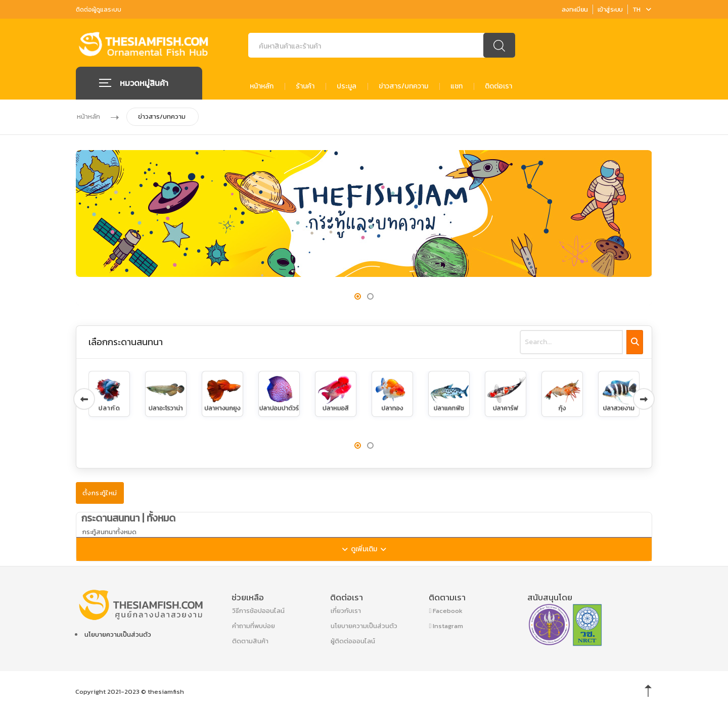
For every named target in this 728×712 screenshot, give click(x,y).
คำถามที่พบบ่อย (254, 625)
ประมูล (347, 86)
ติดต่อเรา (498, 86)
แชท (457, 86)
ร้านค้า (305, 86)
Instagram (446, 625)
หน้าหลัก (262, 86)
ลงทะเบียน (575, 9)
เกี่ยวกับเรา (346, 610)
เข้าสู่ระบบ (610, 9)
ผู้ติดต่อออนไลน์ (353, 640)
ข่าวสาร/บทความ (403, 86)
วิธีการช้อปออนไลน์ (258, 610)
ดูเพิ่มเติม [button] (373, 551)
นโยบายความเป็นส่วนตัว (118, 634)
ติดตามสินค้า (250, 640)
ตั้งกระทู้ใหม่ (100, 492)
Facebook (446, 610)
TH (642, 9)
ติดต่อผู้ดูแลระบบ (99, 10)
